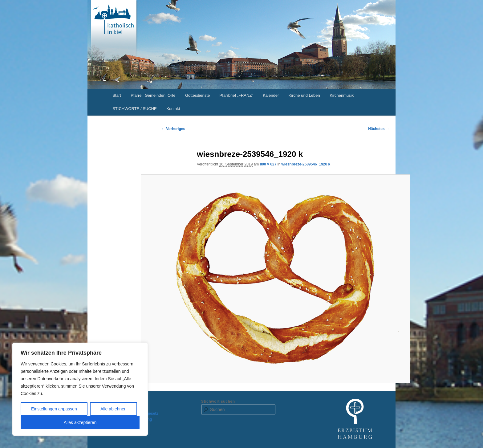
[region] (80, 389)
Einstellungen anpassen (54, 409)
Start (117, 95)
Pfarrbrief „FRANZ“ (236, 95)
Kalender (271, 95)
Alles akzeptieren (80, 422)
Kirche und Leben (304, 95)
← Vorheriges (173, 129)
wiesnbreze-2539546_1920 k (306, 164)
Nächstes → (379, 129)
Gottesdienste (197, 95)
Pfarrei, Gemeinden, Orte (153, 95)
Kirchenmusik (342, 95)
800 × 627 (268, 164)
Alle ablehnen (114, 409)
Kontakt (173, 109)
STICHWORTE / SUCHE (135, 109)
